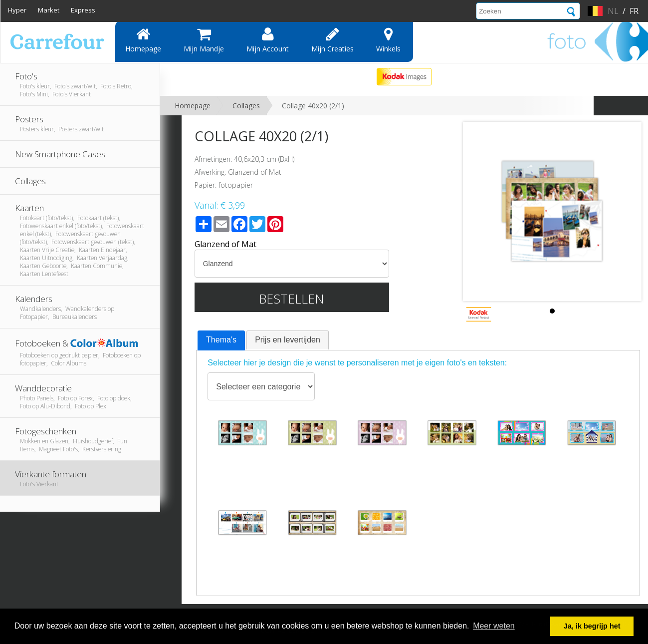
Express (83, 10)
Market (49, 10)
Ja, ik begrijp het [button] (592, 626)
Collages (246, 106)
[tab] (221, 340)
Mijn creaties (332, 40)
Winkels (388, 40)
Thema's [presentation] (221, 340)
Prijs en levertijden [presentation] (288, 340)
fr (634, 11)
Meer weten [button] (494, 626)
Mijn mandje (204, 40)
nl (613, 11)
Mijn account (268, 40)
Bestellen (292, 299)
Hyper (17, 10)
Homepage (143, 40)
